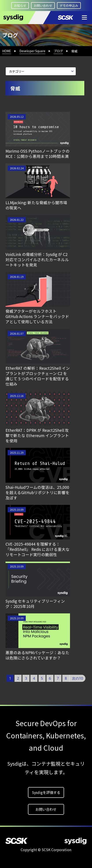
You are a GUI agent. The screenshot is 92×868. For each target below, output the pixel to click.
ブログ (58, 51)
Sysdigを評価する (46, 792)
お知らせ (20, 5)
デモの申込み (69, 5)
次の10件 (77, 679)
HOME (7, 51)
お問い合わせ (43, 5)
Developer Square (32, 51)
